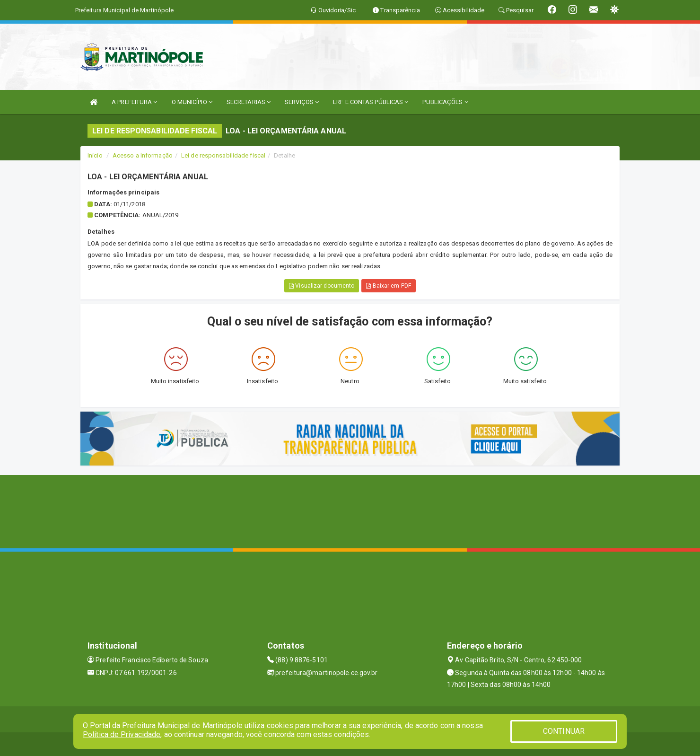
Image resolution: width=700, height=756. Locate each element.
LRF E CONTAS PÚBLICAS (371, 102)
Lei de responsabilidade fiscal (223, 155)
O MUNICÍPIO (192, 102)
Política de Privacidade (122, 734)
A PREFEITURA (134, 102)
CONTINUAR (564, 731)
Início (95, 155)
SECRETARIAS (249, 102)
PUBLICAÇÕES (445, 102)
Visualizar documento (322, 286)
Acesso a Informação (143, 155)
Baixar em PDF (389, 286)
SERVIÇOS (302, 102)
